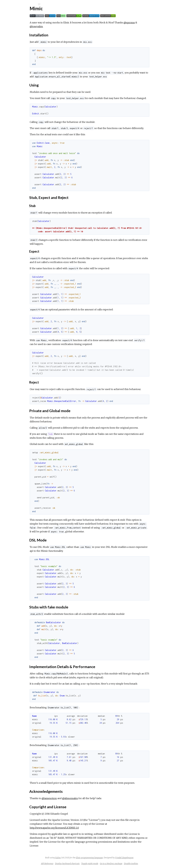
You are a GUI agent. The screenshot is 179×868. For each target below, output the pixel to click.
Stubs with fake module (22, 66)
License (13, 38)
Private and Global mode (23, 60)
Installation (16, 50)
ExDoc (80, 858)
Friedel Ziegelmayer (146, 858)
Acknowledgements (21, 73)
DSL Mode (16, 63)
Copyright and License (22, 76)
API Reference (16, 35)
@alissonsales (92, 798)
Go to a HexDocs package (133, 864)
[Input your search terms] (22, 4)
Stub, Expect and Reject (23, 57)
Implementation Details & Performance (30, 69)
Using (13, 53)
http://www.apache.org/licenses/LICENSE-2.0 (77, 828)
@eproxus (151, 23)
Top (13, 47)
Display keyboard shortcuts (89, 864)
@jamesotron (71, 798)
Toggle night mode (111, 864)
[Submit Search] (4, 4)
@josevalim (58, 26)
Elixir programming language (111, 858)
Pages (10, 22)
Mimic (12, 12)
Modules (12, 26)
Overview (14, 42)
